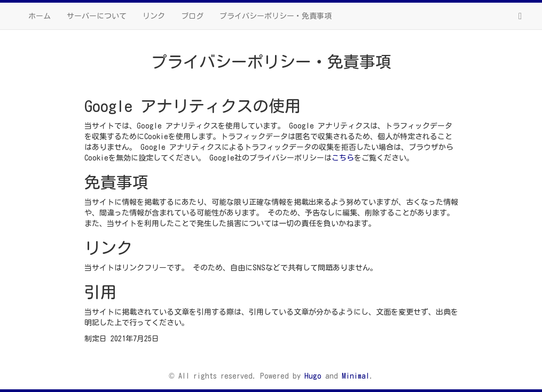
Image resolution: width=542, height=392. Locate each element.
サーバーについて (97, 16)
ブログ (192, 16)
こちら (343, 158)
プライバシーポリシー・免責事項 (276, 16)
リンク (154, 16)
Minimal (356, 376)
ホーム (40, 16)
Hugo (313, 376)
